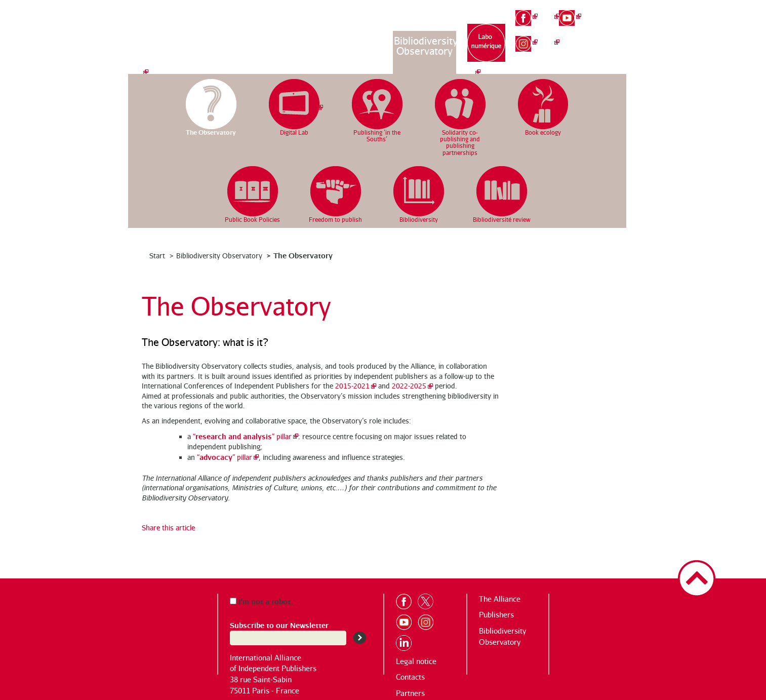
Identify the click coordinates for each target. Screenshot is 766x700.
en (614, 28)
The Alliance (298, 41)
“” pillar (242, 436)
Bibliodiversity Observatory (425, 46)
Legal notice (416, 661)
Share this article (168, 528)
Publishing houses (361, 46)
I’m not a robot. (261, 601)
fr (614, 11)
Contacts (410, 677)
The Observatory (303, 255)
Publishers (496, 615)
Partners (410, 693)
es (614, 46)
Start (157, 256)
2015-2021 (352, 386)
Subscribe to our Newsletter (279, 625)
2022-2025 (409, 386)
